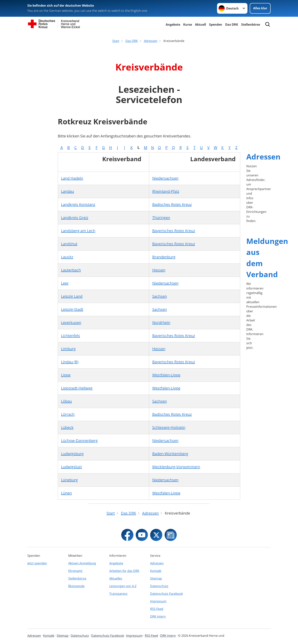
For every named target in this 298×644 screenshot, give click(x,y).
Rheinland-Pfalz (166, 191)
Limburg (68, 349)
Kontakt (156, 571)
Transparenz (118, 594)
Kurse (188, 25)
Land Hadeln (72, 178)
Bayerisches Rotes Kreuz (174, 231)
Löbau (66, 401)
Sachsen (160, 296)
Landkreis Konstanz (78, 204)
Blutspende (76, 586)
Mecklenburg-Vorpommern (176, 467)
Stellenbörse (77, 578)
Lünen (66, 493)
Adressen (263, 157)
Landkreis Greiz (75, 218)
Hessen (159, 270)
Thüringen (161, 218)
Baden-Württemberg (170, 454)
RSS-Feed (157, 609)
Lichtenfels (71, 336)
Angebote (173, 25)
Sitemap (156, 578)
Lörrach (68, 414)
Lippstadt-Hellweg (77, 388)
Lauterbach (71, 270)
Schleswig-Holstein (169, 427)
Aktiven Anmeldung (82, 563)
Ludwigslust (71, 467)
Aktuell (201, 25)
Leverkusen (71, 322)
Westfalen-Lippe (166, 375)
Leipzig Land (72, 296)
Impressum (158, 601)
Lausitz (67, 257)
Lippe (66, 375)
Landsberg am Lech (78, 231)
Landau (67, 191)
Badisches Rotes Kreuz (172, 204)
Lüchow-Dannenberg (79, 441)
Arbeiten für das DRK (124, 571)
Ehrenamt (75, 571)
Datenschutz (159, 586)
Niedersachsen (165, 178)
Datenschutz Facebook (166, 594)
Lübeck (67, 427)
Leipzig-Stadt (72, 309)
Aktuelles (116, 578)
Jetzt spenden (37, 563)
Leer (65, 283)
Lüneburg (69, 480)
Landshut (69, 244)
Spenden (216, 25)
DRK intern (158, 616)
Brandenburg (164, 257)
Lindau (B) (70, 362)
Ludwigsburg (72, 454)
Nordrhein (161, 322)
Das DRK (232, 25)
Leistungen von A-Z (123, 586)
